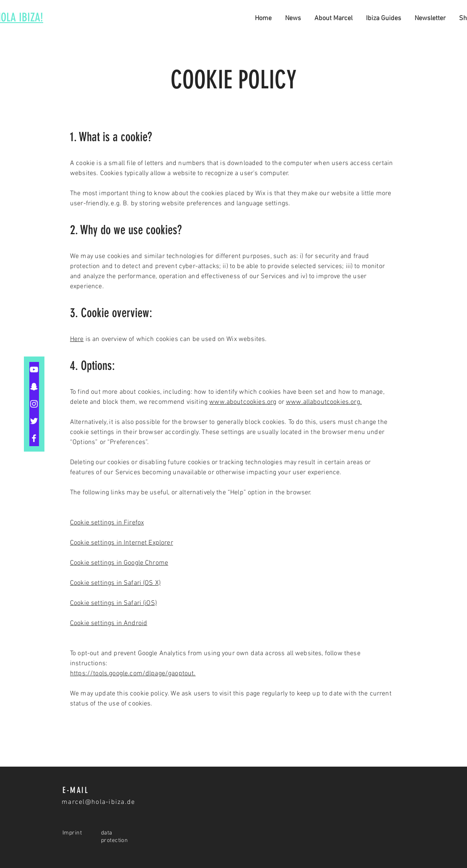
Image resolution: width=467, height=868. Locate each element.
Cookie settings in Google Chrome (119, 563)
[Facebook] (34, 438)
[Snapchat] (34, 387)
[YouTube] (34, 369)
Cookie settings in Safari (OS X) (115, 583)
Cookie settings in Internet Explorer (122, 543)
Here (77, 339)
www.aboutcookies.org (243, 402)
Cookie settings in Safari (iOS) (113, 603)
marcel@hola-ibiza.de (99, 802)
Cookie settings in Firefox (107, 523)
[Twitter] (34, 421)
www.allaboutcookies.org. (324, 402)
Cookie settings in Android (109, 623)
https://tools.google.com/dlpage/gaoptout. (133, 674)
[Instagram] (34, 404)
